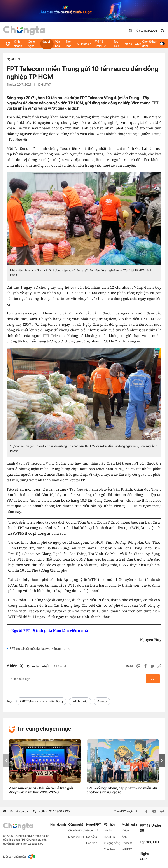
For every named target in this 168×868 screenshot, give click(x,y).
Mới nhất (60, 666)
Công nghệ (31, 44)
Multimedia (84, 44)
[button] (162, 761)
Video (125, 830)
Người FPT (46, 44)
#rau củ (102, 701)
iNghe (128, 44)
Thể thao (68, 44)
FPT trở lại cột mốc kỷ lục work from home (40, 649)
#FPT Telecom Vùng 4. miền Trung (41, 701)
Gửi (153, 679)
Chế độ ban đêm (153, 44)
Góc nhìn (92, 843)
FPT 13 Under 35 (100, 44)
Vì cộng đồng (112, 843)
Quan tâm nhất (38, 666)
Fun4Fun (109, 837)
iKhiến (108, 830)
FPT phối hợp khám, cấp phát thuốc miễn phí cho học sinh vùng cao (122, 790)
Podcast (127, 843)
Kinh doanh (18, 44)
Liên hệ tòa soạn (16, 811)
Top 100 (116, 44)
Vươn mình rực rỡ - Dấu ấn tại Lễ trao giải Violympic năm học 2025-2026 (41, 790)
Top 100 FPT (150, 842)
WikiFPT (127, 849)
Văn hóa (58, 44)
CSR (138, 44)
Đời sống (92, 837)
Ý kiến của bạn (84, 679)
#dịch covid (80, 701)
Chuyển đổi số (77, 830)
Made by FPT (76, 837)
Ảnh (124, 837)
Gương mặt (93, 830)
